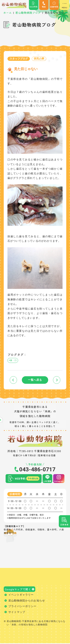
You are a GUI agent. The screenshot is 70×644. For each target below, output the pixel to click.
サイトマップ (17, 613)
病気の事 (39, 59)
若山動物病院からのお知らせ (27, 601)
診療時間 (54, 5)
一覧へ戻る (35, 380)
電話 (44, 5)
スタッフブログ (19, 59)
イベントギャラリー (21, 596)
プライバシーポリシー (22, 607)
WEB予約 (34, 5)
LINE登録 (47, 482)
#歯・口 (13, 361)
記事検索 (64, 525)
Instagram (59, 482)
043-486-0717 (37, 470)
